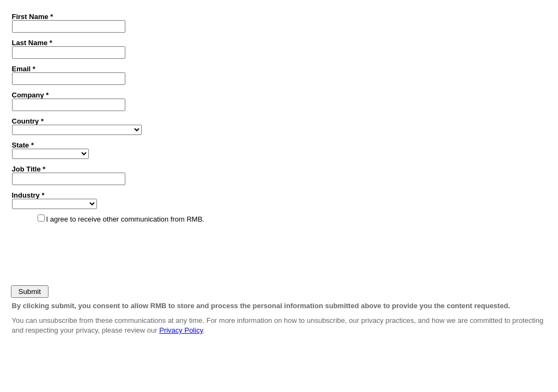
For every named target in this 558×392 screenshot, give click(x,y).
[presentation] (91, 252)
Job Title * (29, 169)
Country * (28, 121)
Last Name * (32, 42)
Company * (31, 95)
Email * (24, 69)
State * (23, 145)
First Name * (33, 16)
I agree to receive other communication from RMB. (125, 219)
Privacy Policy (181, 330)
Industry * (28, 195)
